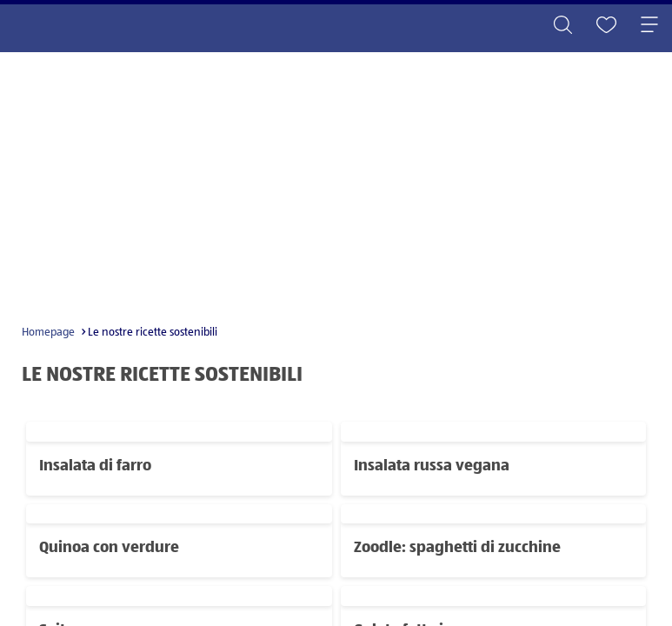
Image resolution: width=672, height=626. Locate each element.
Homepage (48, 333)
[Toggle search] (562, 26)
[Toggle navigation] (649, 26)
